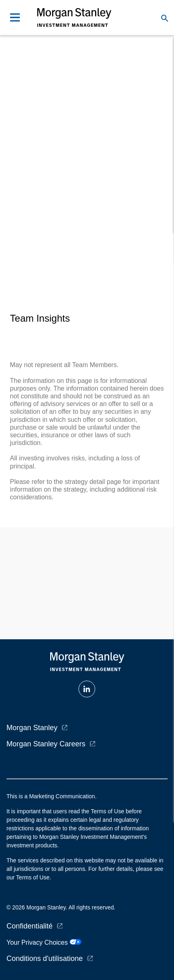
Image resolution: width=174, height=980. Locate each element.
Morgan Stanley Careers (46, 744)
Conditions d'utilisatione (45, 959)
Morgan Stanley (32, 728)
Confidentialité (30, 926)
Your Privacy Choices (44, 942)
